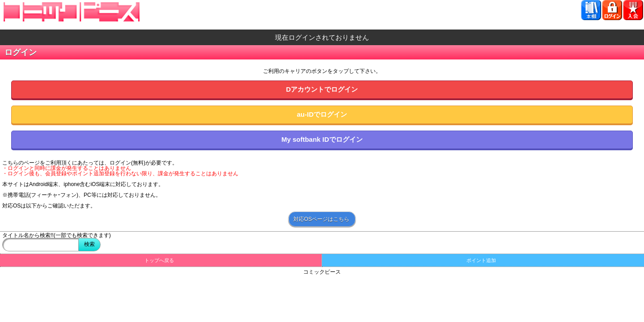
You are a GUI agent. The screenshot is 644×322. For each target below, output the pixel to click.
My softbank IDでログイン (322, 139)
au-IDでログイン (322, 114)
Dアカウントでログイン (322, 89)
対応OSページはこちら (321, 219)
